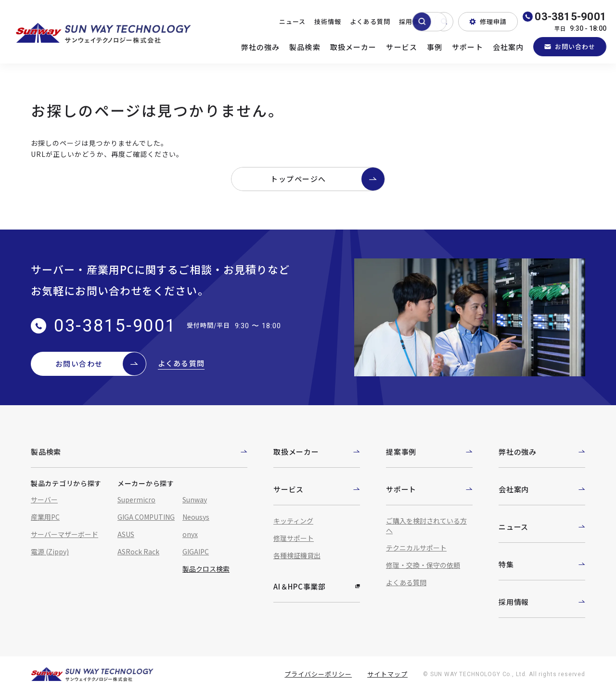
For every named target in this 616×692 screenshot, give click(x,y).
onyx (190, 534)
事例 (435, 47)
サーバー (44, 500)
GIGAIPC (196, 551)
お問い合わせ (570, 46)
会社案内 (508, 47)
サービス (402, 47)
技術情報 (328, 21)
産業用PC (45, 517)
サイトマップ (387, 674)
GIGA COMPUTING (146, 517)
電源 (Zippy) (50, 551)
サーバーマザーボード (64, 534)
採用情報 (412, 21)
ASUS (126, 534)
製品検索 (305, 47)
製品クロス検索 (206, 569)
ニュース (292, 21)
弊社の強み (261, 47)
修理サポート (294, 538)
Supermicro (136, 500)
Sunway (195, 500)
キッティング (293, 521)
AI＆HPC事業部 (317, 586)
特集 (542, 564)
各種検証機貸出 (297, 555)
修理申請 (488, 21)
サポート (468, 47)
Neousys (196, 517)
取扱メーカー (353, 47)
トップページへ (327, 179)
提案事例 (429, 452)
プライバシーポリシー (318, 674)
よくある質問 (370, 21)
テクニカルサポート (416, 548)
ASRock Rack (138, 551)
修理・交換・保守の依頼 (423, 565)
